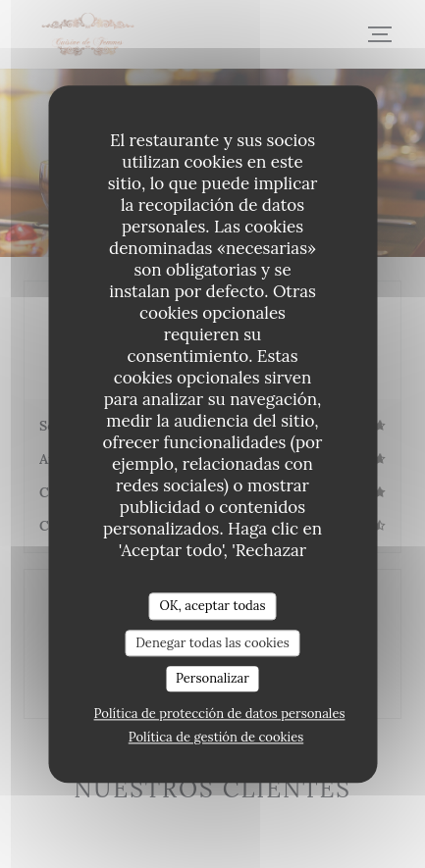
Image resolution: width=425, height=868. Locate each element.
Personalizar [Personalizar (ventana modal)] (212, 679)
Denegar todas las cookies (212, 643)
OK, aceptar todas (212, 606)
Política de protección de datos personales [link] (220, 714)
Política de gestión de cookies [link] (216, 737)
